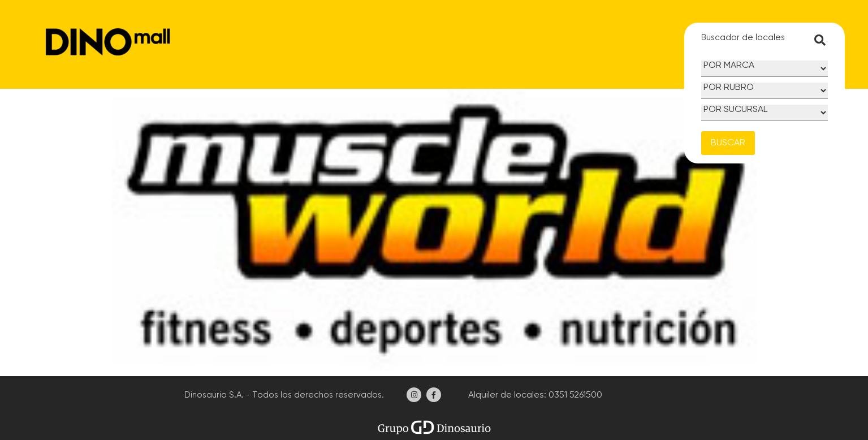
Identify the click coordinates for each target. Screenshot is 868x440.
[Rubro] (765, 91)
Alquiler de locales (505, 395)
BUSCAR (728, 143)
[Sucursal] (765, 113)
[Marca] (765, 69)
